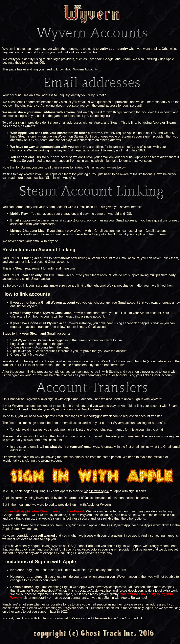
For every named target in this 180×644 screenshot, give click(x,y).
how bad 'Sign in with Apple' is (54, 178)
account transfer (38, 327)
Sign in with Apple (96, 491)
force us (28, 63)
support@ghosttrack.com (81, 220)
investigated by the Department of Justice (65, 498)
